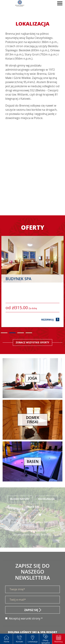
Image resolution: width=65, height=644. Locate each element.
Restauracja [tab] (46, 499)
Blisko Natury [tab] (20, 499)
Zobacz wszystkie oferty (32, 342)
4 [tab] (29, 333)
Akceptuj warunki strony (25, 618)
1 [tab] (4, 333)
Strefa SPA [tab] (32, 507)
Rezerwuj (50, 320)
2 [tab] (12, 333)
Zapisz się (31, 610)
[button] (58, 639)
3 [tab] (21, 333)
